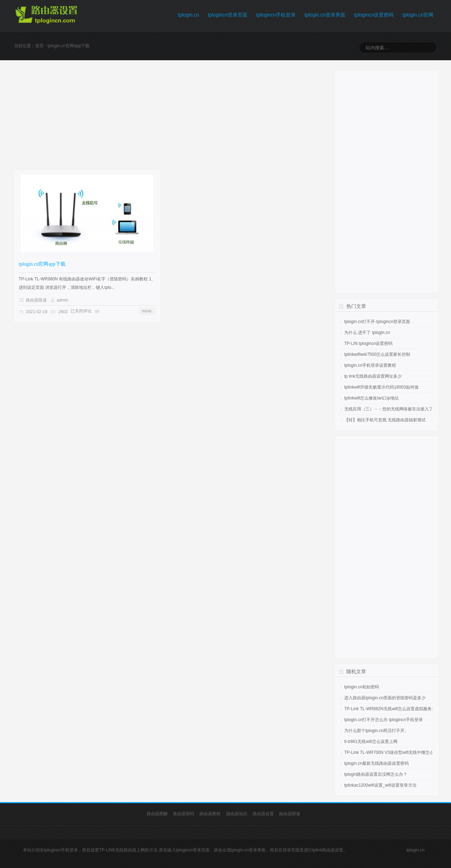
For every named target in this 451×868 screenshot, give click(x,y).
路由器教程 (210, 814)
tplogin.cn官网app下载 (42, 264)
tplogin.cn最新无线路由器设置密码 (376, 763)
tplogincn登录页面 (228, 15)
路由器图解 (157, 814)
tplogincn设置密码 (374, 15)
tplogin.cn (189, 15)
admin (63, 300)
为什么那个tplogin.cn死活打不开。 (376, 731)
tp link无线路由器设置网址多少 (373, 376)
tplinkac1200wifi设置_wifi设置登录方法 (380, 785)
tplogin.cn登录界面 (325, 15)
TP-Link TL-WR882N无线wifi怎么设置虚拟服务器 (390, 709)
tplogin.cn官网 (418, 15)
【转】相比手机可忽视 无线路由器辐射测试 (385, 420)
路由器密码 (184, 814)
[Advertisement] (166, 121)
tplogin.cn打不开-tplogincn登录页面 (377, 322)
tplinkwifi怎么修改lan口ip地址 (372, 398)
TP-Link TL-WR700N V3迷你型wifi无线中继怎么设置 (393, 752)
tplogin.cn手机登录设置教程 (370, 365)
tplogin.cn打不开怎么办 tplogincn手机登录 (384, 720)
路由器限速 (36, 300)
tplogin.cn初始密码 (362, 687)
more (146, 311)
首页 (39, 46)
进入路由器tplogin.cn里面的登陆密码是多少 (385, 698)
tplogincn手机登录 (276, 15)
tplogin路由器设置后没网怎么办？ (376, 774)
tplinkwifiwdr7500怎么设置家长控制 (377, 354)
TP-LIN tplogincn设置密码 (368, 343)
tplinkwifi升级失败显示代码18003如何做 (381, 387)
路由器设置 (263, 814)
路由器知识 (237, 814)
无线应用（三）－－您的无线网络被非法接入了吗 (391, 409)
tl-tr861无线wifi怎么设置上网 (371, 742)
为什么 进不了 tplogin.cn (367, 333)
